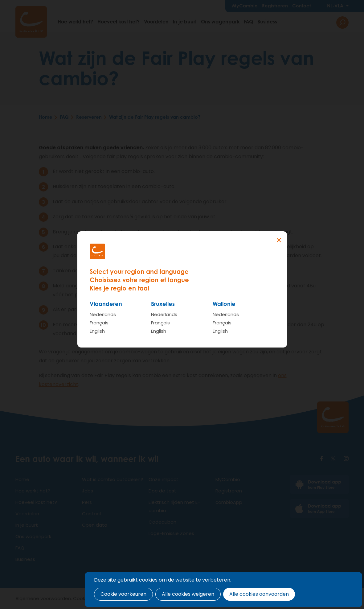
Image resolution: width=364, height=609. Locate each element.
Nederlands (103, 314)
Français (99, 323)
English (97, 331)
